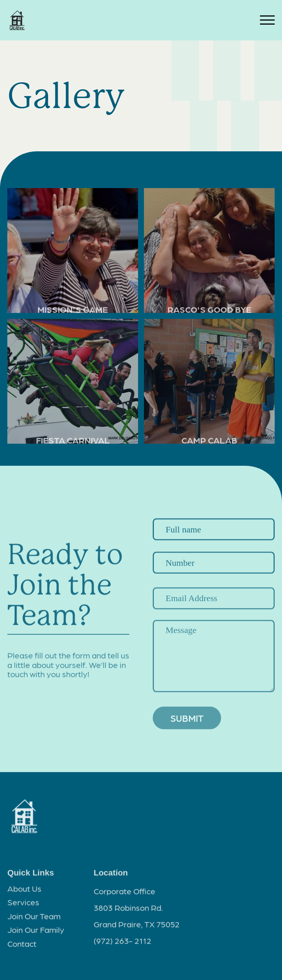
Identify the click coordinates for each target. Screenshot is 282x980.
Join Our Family (36, 932)
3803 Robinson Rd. (128, 910)
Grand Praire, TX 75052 (137, 926)
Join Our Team (34, 918)
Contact (22, 946)
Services (23, 904)
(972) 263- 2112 (122, 943)
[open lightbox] (73, 251)
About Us (24, 890)
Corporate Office (124, 893)
